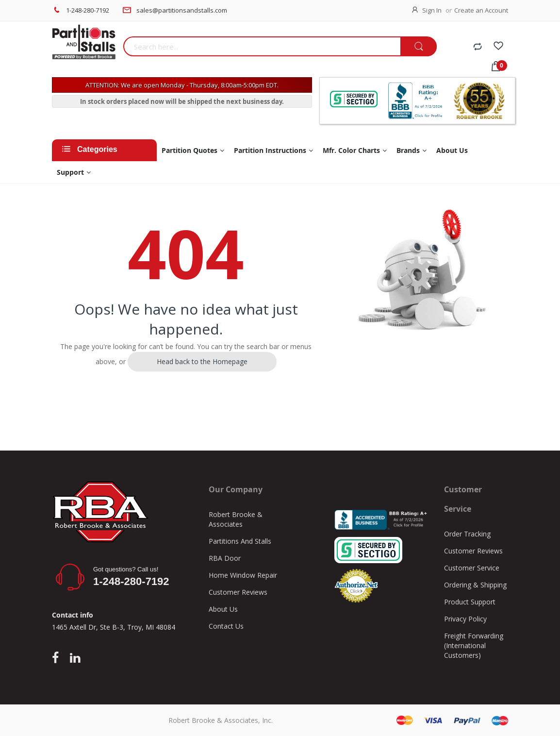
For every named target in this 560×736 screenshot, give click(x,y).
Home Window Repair (243, 575)
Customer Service (472, 568)
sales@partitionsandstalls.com (182, 10)
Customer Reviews (238, 592)
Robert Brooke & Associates (236, 519)
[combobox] (262, 46)
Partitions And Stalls (240, 541)
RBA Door (225, 558)
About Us (223, 609)
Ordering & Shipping (475, 585)
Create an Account (481, 10)
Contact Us (226, 626)
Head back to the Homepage (202, 361)
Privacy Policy (465, 619)
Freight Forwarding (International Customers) (474, 645)
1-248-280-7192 (88, 10)
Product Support (470, 602)
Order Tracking (467, 534)
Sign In (432, 10)
